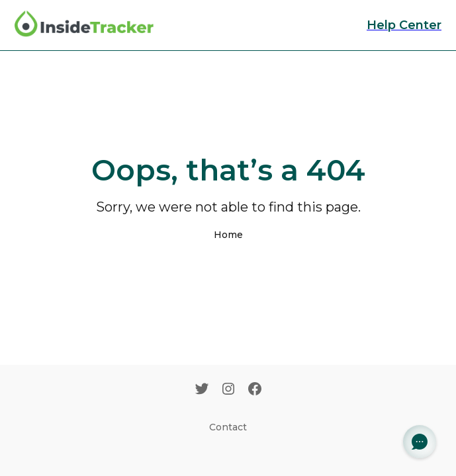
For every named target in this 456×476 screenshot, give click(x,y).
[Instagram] (228, 390)
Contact (228, 427)
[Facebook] (255, 390)
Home (228, 235)
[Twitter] (202, 390)
